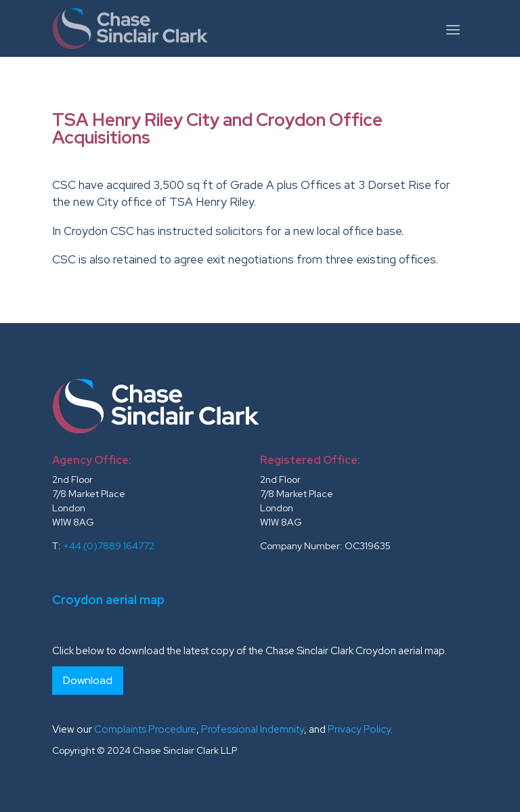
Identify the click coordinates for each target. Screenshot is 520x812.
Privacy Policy (359, 729)
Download (88, 680)
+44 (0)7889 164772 (109, 546)
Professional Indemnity (253, 729)
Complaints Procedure (145, 729)
